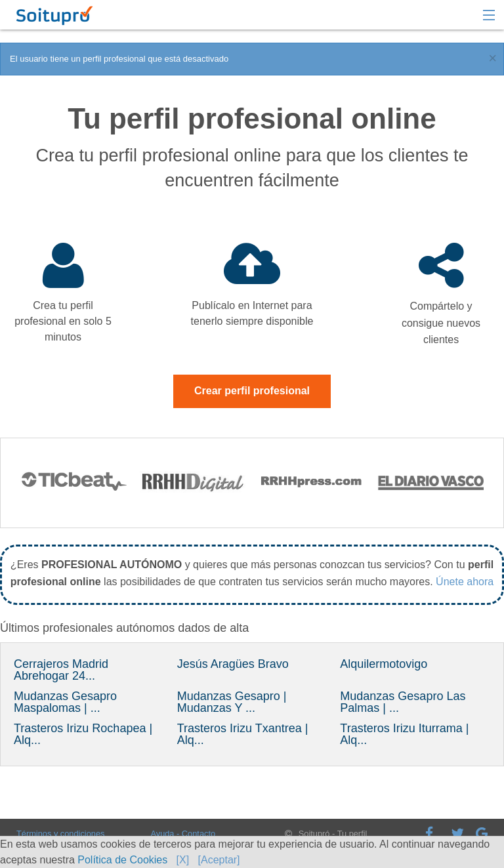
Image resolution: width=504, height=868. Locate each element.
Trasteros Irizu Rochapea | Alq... (83, 734)
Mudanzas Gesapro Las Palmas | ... (403, 702)
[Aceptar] (219, 860)
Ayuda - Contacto (183, 834)
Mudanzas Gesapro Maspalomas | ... (65, 702)
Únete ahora (465, 582)
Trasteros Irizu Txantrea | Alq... (243, 734)
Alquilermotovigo (384, 664)
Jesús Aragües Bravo (233, 664)
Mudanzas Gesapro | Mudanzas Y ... (232, 702)
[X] (183, 860)
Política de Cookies (122, 860)
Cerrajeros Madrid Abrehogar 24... (61, 670)
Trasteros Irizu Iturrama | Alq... (404, 734)
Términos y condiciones (60, 834)
